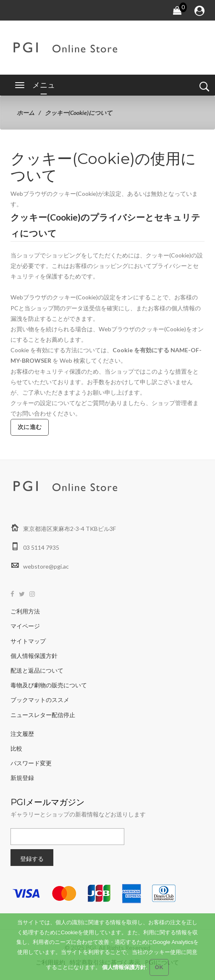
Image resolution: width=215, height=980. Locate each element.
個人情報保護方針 (34, 656)
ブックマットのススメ (40, 700)
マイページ (25, 626)
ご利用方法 (25, 611)
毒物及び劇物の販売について (49, 685)
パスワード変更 (31, 763)
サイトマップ (28, 641)
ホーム (26, 113)
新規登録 (22, 778)
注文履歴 (22, 734)
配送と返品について (37, 670)
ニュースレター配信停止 (43, 715)
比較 (16, 748)
